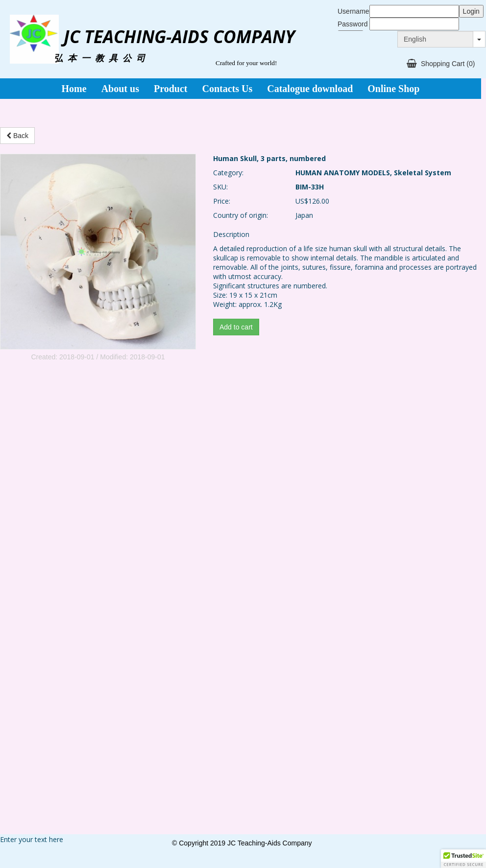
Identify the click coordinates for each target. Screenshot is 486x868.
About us (120, 89)
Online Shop (393, 89)
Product (171, 89)
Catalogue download (310, 89)
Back (17, 136)
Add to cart (236, 327)
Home (74, 89)
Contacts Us (227, 89)
